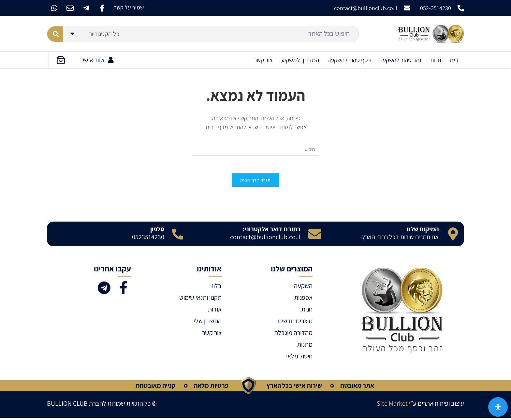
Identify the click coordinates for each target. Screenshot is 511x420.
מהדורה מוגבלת (293, 335)
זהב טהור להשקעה (401, 60)
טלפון (157, 231)
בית (454, 60)
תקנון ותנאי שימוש (200, 300)
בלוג (216, 288)
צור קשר (263, 60)
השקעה (303, 288)
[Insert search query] (255, 149)
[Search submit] (55, 34)
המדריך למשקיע (300, 60)
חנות (436, 60)
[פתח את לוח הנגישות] (498, 407)
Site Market (392, 406)
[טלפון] (178, 236)
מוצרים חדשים (295, 323)
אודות (215, 311)
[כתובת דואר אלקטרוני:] (315, 236)
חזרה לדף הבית (255, 182)
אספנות (303, 300)
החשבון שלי (208, 323)
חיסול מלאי (299, 358)
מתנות (305, 347)
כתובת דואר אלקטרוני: (272, 231)
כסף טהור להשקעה (349, 60)
